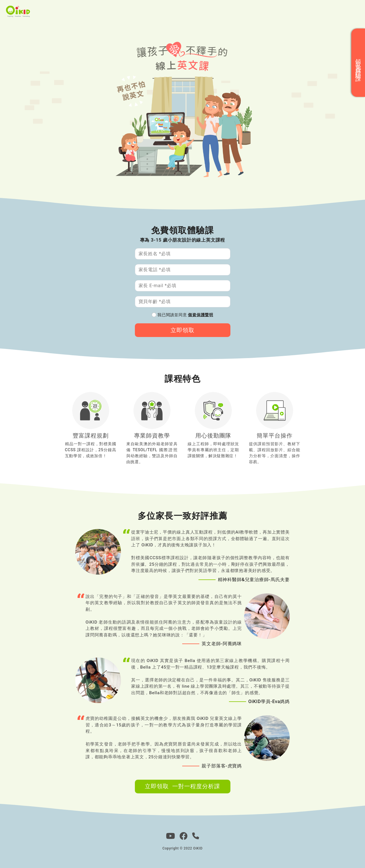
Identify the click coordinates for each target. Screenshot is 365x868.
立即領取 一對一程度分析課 (182, 786)
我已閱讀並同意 (185, 315)
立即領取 (182, 330)
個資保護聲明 (200, 315)
